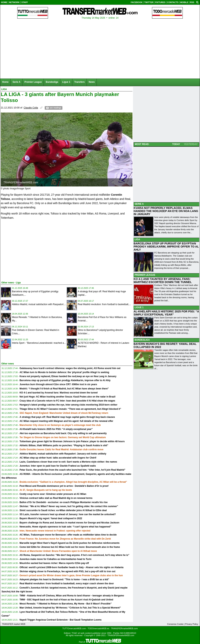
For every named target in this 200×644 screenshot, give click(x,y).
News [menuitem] (92, 82)
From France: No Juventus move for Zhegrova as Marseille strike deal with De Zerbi (65, 539)
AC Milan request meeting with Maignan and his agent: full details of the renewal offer (66, 421)
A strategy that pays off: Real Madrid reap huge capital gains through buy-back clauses (67, 417)
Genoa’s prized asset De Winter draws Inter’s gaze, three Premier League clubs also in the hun (71, 575)
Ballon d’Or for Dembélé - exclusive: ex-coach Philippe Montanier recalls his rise (64, 502)
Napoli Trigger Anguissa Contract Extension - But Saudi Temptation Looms (61, 620)
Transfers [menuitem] (79, 82)
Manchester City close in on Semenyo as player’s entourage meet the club (60, 425)
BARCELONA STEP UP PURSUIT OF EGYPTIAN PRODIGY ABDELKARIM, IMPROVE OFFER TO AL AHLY (166, 247)
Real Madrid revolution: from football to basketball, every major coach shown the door (67, 584)
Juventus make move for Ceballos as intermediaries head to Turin (56, 559)
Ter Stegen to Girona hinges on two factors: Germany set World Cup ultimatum (63, 437)
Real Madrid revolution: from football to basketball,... (104, 304)
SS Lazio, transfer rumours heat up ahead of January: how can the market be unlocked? (68, 514)
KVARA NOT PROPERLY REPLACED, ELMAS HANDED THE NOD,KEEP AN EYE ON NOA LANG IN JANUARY (166, 211)
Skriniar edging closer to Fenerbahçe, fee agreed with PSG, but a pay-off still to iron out (67, 571)
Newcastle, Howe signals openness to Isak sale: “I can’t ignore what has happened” (65, 527)
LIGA (137, 239)
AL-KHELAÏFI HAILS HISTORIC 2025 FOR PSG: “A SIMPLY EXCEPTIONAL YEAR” (166, 313)
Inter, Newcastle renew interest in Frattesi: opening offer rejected (55, 531)
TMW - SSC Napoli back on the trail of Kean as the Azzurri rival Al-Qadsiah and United (66, 600)
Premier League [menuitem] (33, 82)
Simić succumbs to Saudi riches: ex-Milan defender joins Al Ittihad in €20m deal (63, 510)
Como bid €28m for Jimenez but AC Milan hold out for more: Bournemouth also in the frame (70, 547)
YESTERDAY (191, 144)
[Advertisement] (30, 250)
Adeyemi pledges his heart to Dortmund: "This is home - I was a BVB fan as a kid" (64, 579)
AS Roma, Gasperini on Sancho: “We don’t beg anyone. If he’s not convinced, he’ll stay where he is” (74, 555)
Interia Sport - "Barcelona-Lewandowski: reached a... (39, 343)
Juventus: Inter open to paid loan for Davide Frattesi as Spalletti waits (58, 466)
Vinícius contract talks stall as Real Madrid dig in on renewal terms (56, 498)
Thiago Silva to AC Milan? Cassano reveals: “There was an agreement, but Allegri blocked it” (70, 409)
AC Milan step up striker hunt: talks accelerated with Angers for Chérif (58, 458)
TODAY (176, 144)
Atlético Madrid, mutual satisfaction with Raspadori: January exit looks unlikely (63, 454)
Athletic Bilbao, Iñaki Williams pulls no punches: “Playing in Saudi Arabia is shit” (64, 445)
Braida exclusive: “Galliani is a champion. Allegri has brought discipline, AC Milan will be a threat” (73, 482)
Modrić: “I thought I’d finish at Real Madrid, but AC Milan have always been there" (64, 389)
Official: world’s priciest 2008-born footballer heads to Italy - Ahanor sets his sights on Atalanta (71, 567)
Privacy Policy (192, 624)
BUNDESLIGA (142, 340)
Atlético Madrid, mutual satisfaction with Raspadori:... (39, 304)
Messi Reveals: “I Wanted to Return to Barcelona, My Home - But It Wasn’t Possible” (66, 604)
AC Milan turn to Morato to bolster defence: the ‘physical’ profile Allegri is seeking (64, 372)
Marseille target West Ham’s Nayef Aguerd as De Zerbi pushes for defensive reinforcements (70, 543)
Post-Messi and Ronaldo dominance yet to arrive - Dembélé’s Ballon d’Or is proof (64, 486)
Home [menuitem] (5, 82)
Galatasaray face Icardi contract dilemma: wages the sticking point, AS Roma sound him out (70, 368)
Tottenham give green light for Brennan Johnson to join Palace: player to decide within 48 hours (72, 441)
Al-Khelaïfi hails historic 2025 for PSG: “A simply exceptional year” (56, 429)
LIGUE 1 (139, 307)
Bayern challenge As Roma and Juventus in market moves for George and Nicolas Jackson (69, 523)
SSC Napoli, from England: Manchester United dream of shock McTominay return (64, 413)
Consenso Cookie (175, 624)
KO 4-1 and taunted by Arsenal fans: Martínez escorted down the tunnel (59, 393)
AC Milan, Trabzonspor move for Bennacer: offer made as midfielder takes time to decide (68, 535)
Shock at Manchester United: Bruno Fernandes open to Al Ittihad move (58, 551)
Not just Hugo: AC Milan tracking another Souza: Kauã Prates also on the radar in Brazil (68, 397)
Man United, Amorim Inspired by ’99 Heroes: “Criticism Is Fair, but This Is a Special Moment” (70, 608)
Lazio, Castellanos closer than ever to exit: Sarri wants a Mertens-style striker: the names (68, 462)
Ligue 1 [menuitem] (66, 82)
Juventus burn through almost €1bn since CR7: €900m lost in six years (58, 384)
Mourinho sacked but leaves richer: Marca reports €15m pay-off (54, 563)
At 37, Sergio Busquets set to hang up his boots (46, 490)
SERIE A (139, 204)
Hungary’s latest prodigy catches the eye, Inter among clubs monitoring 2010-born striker (69, 405)
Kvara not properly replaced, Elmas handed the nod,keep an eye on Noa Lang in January (68, 376)
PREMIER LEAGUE (145, 275)
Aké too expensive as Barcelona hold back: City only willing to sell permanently (63, 433)
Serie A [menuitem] (16, 82)
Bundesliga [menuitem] (52, 82)
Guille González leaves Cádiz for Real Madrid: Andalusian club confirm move (62, 449)
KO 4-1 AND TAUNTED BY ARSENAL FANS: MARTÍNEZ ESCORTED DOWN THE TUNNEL (163, 281)
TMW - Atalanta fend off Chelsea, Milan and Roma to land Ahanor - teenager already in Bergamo (72, 596)
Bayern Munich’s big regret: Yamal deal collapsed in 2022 (51, 518)
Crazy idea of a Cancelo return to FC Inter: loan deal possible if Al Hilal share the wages (67, 401)
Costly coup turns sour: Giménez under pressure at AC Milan (53, 494)
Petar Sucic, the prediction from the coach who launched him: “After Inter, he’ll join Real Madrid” (72, 470)
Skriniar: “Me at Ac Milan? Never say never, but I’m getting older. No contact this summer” (69, 506)
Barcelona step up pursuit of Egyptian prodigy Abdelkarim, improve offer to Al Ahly (65, 380)
